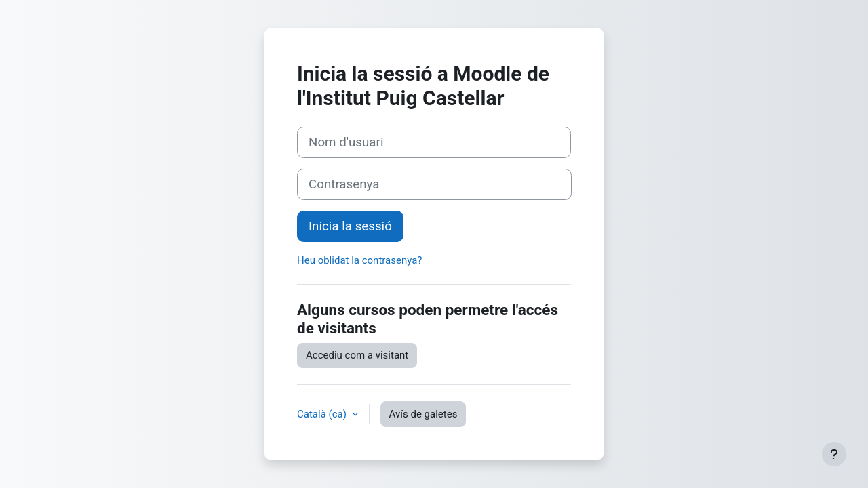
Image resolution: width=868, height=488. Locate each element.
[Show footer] (834, 454)
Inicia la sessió (350, 226)
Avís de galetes (423, 414)
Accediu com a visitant (357, 355)
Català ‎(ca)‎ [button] (323, 414)
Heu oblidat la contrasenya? (359, 260)
